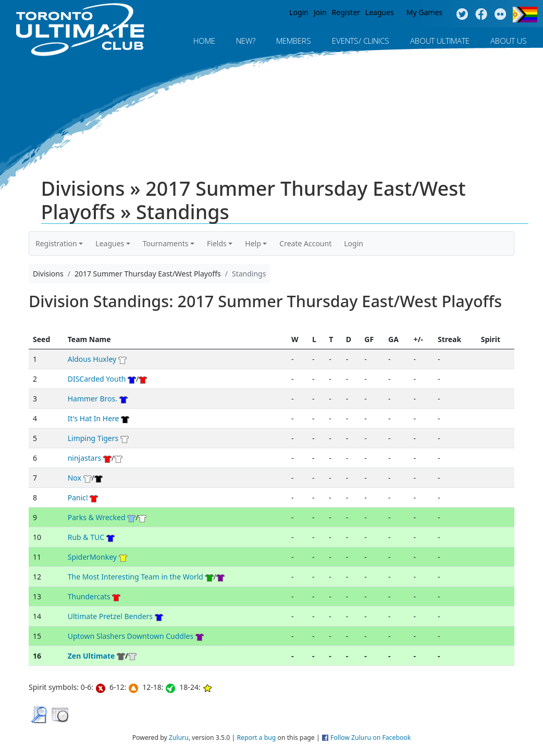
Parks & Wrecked (97, 517)
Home (204, 41)
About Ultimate (440, 41)
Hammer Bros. (92, 399)
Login (299, 12)
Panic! (78, 497)
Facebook (481, 15)
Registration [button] (56, 243)
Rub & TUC (86, 537)
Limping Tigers (93, 438)
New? (246, 41)
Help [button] (253, 243)
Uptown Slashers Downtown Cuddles (131, 636)
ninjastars (84, 458)
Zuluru (179, 738)
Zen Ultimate (91, 656)
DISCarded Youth (97, 379)
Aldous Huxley (92, 359)
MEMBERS (294, 41)
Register (346, 12)
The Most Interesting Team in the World (135, 577)
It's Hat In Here (94, 418)
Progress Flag (525, 15)
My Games (424, 12)
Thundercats (89, 596)
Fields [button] (217, 243)
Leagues (380, 12)
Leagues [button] (110, 243)
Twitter (462, 15)
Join (320, 12)
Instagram (501, 15)
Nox (75, 478)
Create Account (305, 243)
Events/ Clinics (361, 41)
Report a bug (256, 738)
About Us (509, 41)
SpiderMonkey (92, 557)
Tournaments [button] (166, 243)
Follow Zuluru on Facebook (371, 738)
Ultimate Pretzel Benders (110, 616)
